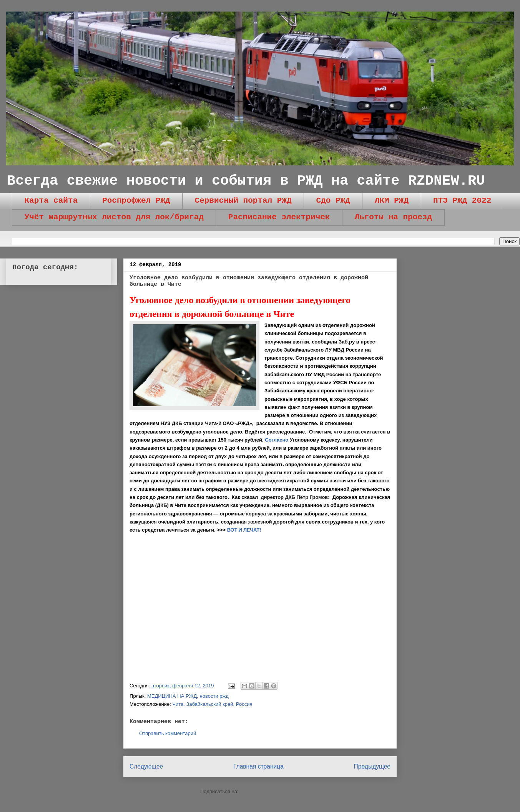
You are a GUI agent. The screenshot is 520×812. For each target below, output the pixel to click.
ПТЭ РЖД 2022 (462, 201)
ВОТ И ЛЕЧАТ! (244, 530)
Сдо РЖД (333, 201)
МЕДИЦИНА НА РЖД (172, 696)
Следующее (146, 766)
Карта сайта (51, 201)
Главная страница (258, 766)
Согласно (277, 440)
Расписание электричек (279, 217)
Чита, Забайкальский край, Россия (212, 704)
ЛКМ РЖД (392, 201)
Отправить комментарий (168, 733)
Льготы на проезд (393, 217)
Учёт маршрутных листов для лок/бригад (114, 217)
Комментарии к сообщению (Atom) (280, 791)
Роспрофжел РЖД (136, 201)
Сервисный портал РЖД (243, 201)
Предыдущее (372, 766)
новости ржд (214, 696)
